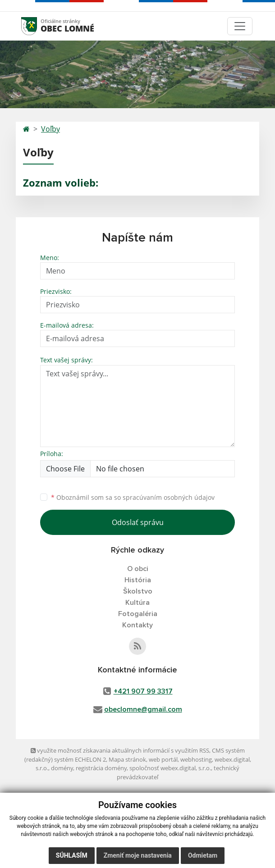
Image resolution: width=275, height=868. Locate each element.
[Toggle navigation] (240, 26)
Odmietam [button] (203, 855)
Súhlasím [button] (72, 855)
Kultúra (137, 603)
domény (62, 768)
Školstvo (138, 591)
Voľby (50, 129)
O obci (138, 569)
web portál (163, 759)
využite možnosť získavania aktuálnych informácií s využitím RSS (120, 750)
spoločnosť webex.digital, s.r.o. (170, 768)
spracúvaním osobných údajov (169, 497)
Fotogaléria (138, 614)
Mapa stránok (127, 759)
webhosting (196, 759)
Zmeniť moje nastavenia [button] (138, 855)
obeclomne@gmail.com (143, 709)
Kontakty (137, 625)
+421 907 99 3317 (143, 691)
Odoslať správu (138, 522)
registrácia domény (101, 768)
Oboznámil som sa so (133, 497)
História (138, 580)
